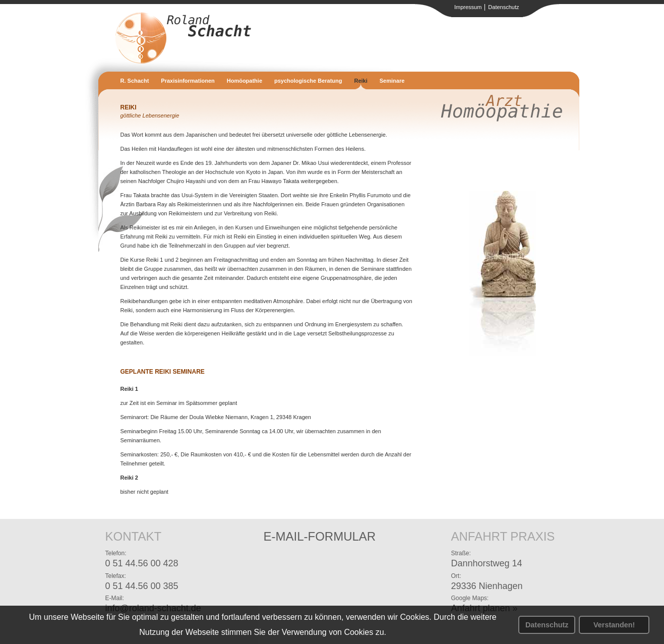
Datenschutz (547, 625)
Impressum (468, 7)
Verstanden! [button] (614, 625)
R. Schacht (135, 81)
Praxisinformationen (188, 81)
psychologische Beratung (308, 81)
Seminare (392, 81)
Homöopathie (245, 81)
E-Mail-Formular (320, 536)
